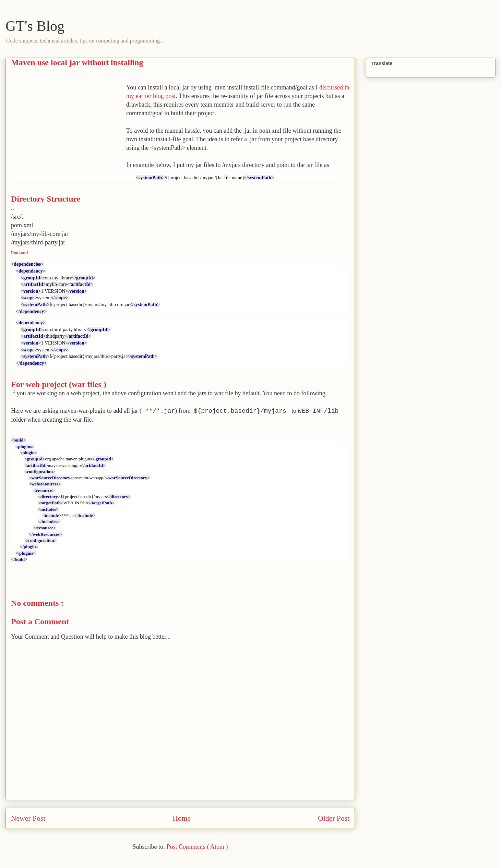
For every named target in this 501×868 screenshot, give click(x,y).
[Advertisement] (69, 131)
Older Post (334, 818)
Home (182, 818)
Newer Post (28, 818)
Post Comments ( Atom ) (197, 847)
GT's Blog (35, 26)
